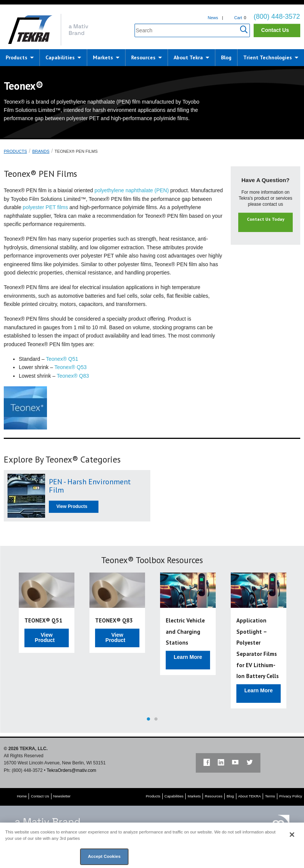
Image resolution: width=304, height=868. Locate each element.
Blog (226, 57)
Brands (41, 151)
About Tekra (188, 57)
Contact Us (275, 30)
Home (22, 796)
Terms (270, 796)
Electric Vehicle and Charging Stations (185, 631)
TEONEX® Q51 (43, 620)
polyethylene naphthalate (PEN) (132, 190)
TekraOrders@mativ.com (71, 770)
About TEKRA (250, 796)
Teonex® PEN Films (76, 151)
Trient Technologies (268, 57)
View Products (72, 506)
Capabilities (60, 57)
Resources (143, 57)
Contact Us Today (266, 219)
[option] (47, 613)
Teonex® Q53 (71, 367)
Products (17, 57)
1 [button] (148, 719)
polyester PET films (45, 207)
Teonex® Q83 (73, 376)
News (213, 18)
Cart (238, 18)
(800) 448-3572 (277, 17)
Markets (103, 57)
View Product (45, 637)
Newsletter (62, 796)
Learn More (188, 657)
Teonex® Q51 (62, 359)
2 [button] (156, 719)
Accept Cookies (104, 856)
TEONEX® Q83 (114, 620)
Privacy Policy (291, 796)
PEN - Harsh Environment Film (90, 486)
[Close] (292, 835)
